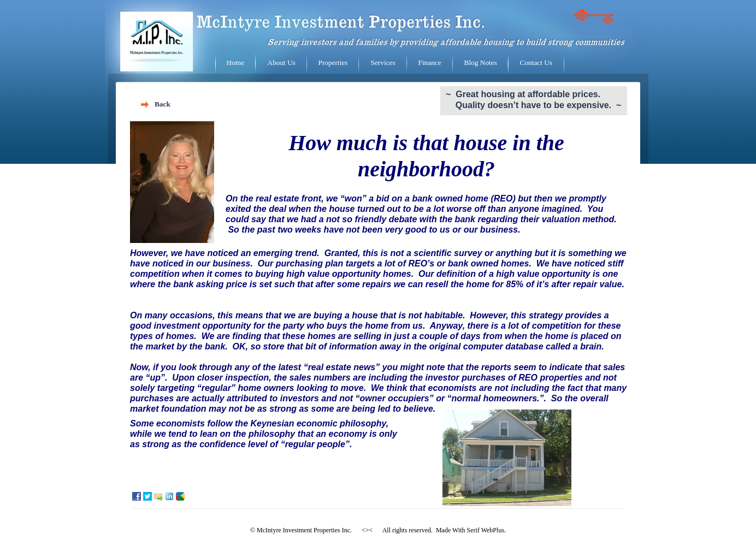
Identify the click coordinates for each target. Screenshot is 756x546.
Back (163, 104)
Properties (333, 63)
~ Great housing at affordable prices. (523, 94)
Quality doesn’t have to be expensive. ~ (533, 105)
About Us (282, 63)
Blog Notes (481, 63)
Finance (430, 63)
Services (383, 63)
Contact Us (536, 63)
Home (236, 63)
